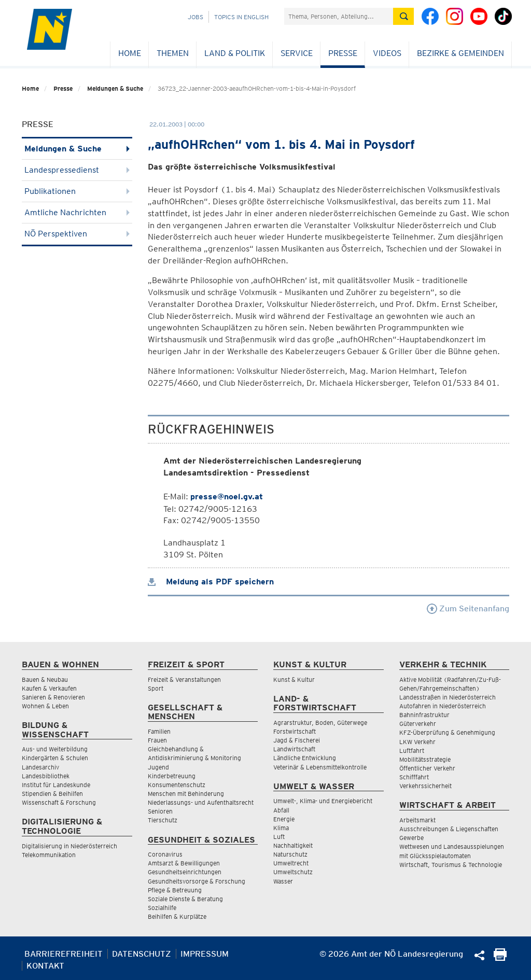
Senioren (160, 811)
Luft (279, 837)
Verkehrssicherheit (425, 786)
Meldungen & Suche (115, 88)
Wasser (283, 881)
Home (130, 53)
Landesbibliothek (46, 776)
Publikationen (77, 191)
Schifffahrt (414, 777)
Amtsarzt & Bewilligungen (184, 863)
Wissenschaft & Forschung (59, 802)
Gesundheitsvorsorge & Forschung (197, 881)
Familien (159, 731)
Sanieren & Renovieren (53, 697)
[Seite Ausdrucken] (500, 958)
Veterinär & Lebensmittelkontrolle (320, 767)
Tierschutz (163, 820)
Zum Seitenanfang (468, 608)
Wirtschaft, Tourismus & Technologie (451, 865)
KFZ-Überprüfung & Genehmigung (447, 732)
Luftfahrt (412, 751)
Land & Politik (235, 53)
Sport (156, 688)
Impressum (205, 954)
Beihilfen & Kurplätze (177, 916)
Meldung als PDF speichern (211, 582)
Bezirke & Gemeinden (460, 53)
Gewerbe (411, 838)
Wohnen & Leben (45, 706)
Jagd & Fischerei (297, 740)
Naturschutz (290, 854)
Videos (387, 53)
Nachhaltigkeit (293, 845)
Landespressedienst (77, 170)
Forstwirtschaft (295, 731)
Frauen (157, 740)
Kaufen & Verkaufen (49, 688)
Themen (173, 53)
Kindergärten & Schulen (55, 758)
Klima (281, 828)
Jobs (195, 17)
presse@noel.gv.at (227, 496)
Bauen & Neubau (45, 680)
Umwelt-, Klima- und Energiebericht (323, 801)
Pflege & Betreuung (175, 890)
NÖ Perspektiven (77, 234)
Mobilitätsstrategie (425, 759)
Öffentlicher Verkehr (427, 768)
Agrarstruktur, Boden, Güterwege (320, 723)
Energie (284, 819)
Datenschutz (142, 954)
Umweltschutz (293, 872)
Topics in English (241, 17)
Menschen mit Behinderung (186, 794)
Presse (343, 53)
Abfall (281, 810)
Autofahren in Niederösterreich (443, 706)
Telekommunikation (49, 855)
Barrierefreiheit (64, 954)
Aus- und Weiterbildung (55, 749)
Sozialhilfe (162, 908)
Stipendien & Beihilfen (52, 794)
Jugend (158, 767)
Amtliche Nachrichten (77, 212)
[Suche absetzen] (403, 16)
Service (297, 53)
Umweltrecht (291, 863)
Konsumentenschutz (177, 785)
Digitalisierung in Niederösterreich (69, 846)
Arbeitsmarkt (417, 820)
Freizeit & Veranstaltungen (184, 680)
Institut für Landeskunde (56, 785)
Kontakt (45, 966)
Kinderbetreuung (172, 776)
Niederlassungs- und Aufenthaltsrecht (201, 802)
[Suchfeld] (339, 16)
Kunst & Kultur (294, 680)
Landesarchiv (40, 767)
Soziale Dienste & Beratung (185, 899)
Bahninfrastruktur (424, 715)
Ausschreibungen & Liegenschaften (449, 829)
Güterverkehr (418, 724)
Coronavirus (165, 854)
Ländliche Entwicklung (305, 758)
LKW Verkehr (417, 742)
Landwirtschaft (294, 749)
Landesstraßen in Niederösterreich (448, 697)
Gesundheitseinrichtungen (185, 872)
